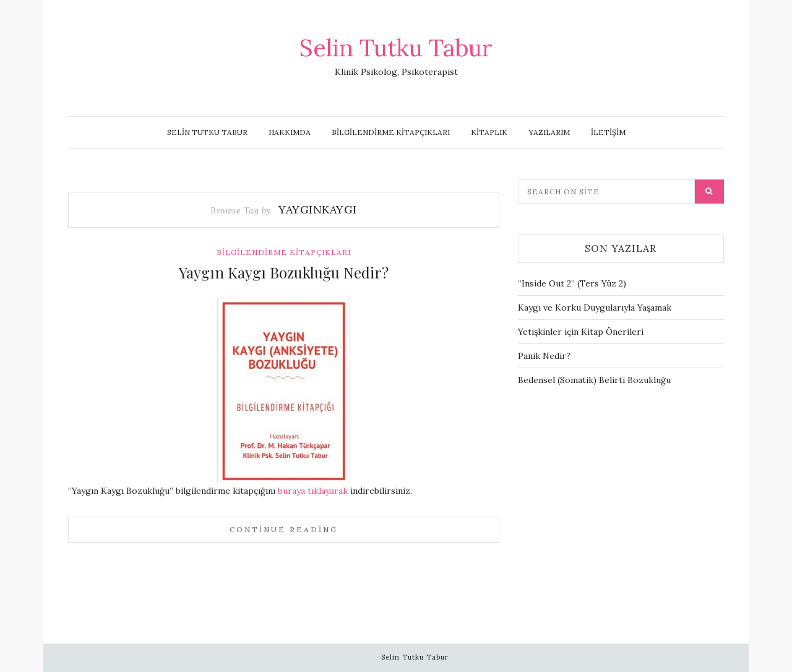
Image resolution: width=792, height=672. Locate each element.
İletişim (608, 132)
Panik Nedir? (544, 356)
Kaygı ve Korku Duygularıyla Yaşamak (595, 308)
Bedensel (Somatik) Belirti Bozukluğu (594, 380)
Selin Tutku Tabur (396, 48)
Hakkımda (290, 132)
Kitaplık (489, 132)
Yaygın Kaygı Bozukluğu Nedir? (284, 272)
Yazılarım (549, 132)
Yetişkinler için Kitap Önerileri (581, 332)
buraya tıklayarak (314, 491)
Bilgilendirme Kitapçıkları (391, 132)
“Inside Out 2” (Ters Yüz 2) (572, 283)
